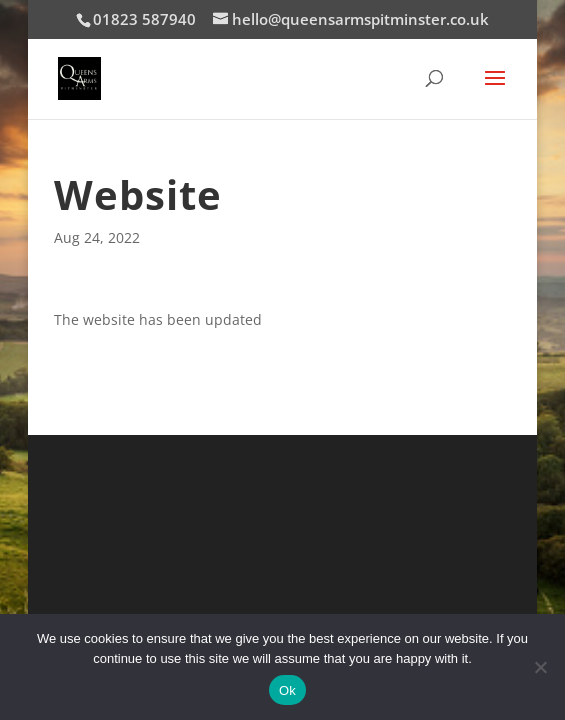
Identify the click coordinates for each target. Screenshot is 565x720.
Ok (287, 690)
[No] (540, 667)
